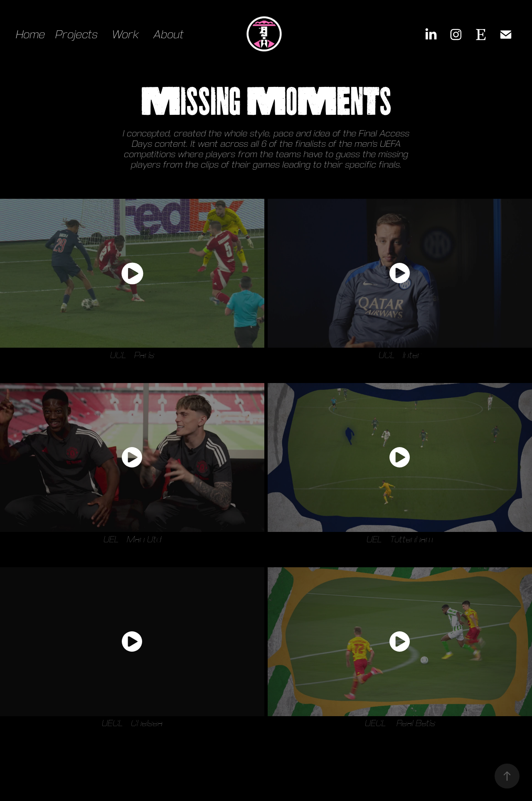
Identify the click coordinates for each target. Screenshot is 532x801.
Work (125, 35)
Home (30, 35)
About (169, 35)
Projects (76, 35)
